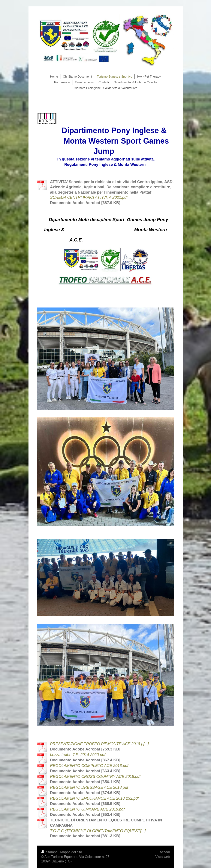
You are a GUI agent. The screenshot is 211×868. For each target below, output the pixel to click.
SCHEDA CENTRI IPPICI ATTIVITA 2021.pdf (89, 197)
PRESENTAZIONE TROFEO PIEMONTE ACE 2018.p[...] (100, 744)
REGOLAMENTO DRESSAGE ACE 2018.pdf (89, 787)
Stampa (50, 852)
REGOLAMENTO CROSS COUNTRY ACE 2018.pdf (95, 777)
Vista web (162, 857)
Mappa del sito (71, 852)
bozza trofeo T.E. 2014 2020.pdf (78, 755)
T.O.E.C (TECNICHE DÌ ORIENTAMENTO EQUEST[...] (98, 831)
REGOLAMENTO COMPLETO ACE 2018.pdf (89, 766)
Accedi (165, 852)
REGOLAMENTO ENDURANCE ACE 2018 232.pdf (94, 798)
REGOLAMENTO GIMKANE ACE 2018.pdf (87, 809)
